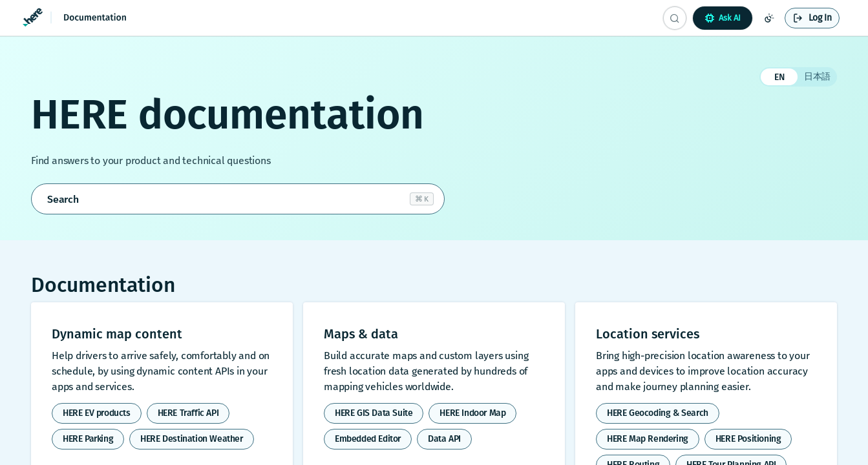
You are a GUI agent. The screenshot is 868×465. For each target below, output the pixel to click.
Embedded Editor (368, 439)
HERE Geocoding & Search (658, 413)
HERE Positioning (748, 439)
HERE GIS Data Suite (374, 413)
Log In (820, 18)
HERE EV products (97, 413)
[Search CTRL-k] (675, 18)
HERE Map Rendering (648, 439)
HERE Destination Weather (191, 439)
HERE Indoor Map (472, 413)
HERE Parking (88, 439)
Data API (444, 439)
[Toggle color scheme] (769, 18)
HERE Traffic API (188, 413)
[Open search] (238, 199)
